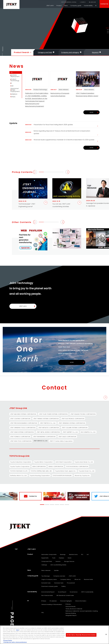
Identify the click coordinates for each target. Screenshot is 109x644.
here (17, 630)
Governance (74, 592)
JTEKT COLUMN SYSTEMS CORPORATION (75, 428)
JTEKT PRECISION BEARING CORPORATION (24, 423)
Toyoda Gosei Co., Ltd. (88, 471)
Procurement (71, 583)
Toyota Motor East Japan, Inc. (66, 471)
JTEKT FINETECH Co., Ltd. (48, 423)
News (66, 6)
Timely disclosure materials (74, 609)
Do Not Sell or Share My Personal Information (81, 635)
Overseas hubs (59, 583)
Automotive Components (49, 554)
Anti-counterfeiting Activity (58, 565)
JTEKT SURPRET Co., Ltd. (71, 432)
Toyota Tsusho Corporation (20, 466)
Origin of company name (49, 579)
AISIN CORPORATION (39, 466)
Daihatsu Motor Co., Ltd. (19, 475)
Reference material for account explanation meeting (82, 611)
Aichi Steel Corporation (64, 462)
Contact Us (104, 4)
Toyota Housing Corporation (40, 475)
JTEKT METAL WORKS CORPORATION (49, 432)
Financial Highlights (66, 601)
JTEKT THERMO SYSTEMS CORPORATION (46, 419)
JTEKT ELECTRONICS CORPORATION (74, 419)
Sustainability (88, 6)
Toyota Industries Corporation (21, 462)
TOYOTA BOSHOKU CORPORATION (78, 466)
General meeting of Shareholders (52, 604)
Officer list (77, 579)
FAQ (43, 613)
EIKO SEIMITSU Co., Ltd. (89, 432)
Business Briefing (71, 613)
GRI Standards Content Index (65, 595)
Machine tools (73, 554)
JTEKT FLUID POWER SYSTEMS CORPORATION (54, 414)
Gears (70, 558)
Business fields (88, 579)
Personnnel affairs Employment (16, 96)
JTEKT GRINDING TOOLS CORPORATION (23, 428)
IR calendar (53, 601)
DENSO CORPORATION (56, 466)
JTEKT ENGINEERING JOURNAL (69, 2)
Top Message (46, 576)
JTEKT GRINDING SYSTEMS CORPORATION (72, 423)
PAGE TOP (12, 625)
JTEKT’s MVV (50, 6)
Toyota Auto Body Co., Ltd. (85, 462)
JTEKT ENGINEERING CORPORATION (45, 437)
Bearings (63, 554)
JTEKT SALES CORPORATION (68, 437)
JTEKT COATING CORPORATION (20, 419)
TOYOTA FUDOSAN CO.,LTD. (19, 471)
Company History (66, 579)
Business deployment (16, 77)
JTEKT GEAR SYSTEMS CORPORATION (22, 432)
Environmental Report (48, 592)
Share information (81, 601)
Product (59, 6)
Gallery (64, 586)
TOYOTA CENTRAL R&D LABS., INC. (42, 471)
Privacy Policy (8, 640)
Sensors (58, 561)
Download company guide (50, 586)
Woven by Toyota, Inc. (83, 475)
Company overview (59, 576)
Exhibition (15, 101)
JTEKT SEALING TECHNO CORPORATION (84, 414)
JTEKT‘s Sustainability (87, 592)
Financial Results (71, 607)
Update (56, 570)
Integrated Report (71, 616)
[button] (107, 28)
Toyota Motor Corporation (44, 462)
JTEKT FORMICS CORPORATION (20, 437)
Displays (61, 558)
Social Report (62, 592)
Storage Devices (69, 561)
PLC (82, 554)
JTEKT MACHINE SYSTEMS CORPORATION (23, 414)
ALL (13, 73)
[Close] (106, 634)
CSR (13, 91)
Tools (54, 558)
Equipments (45, 558)
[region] (54, 635)
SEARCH (83, 2)
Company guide (76, 6)
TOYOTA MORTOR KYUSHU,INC (63, 475)
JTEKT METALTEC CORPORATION (49, 428)
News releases (46, 570)
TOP (16, 549)
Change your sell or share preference (15, 642)
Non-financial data (47, 595)
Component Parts (47, 561)
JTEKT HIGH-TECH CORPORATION (21, 441)
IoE (88, 554)
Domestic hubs (46, 583)
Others (14, 105)
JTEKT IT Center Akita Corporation (62, 441)
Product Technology (16, 83)
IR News (44, 601)
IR (96, 6)
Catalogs (44, 565)
